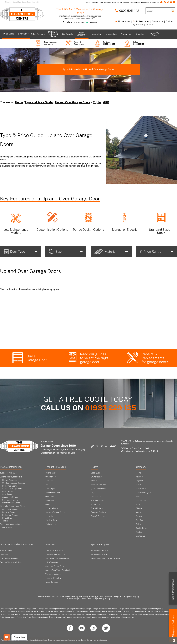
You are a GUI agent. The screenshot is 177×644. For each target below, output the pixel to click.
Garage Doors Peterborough (10, 614)
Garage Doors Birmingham (151, 609)
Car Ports (4, 554)
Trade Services (52, 582)
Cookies (82, 599)
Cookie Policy (142, 528)
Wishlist (150, 25)
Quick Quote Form (98, 489)
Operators (50, 497)
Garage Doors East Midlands (97, 614)
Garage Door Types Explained (58, 570)
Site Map (92, 599)
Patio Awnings (51, 524)
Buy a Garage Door (37, 358)
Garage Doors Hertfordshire (120, 614)
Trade (173, 590)
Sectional (49, 481)
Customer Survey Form (55, 566)
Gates (48, 504)
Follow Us (140, 524)
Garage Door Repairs (99, 551)
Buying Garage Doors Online (57, 558)
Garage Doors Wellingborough (80, 609)
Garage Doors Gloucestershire (123, 617)
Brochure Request (98, 485)
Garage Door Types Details (11, 477)
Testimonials (96, 497)
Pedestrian (50, 501)
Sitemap (140, 508)
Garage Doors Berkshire (100, 617)
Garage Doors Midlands (32, 614)
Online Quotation (98, 477)
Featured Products (10, 510)
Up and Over (50, 473)
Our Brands (7, 528)
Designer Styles (9, 512)
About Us (140, 477)
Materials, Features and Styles (12, 506)
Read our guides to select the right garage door (94, 358)
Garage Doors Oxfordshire (111, 611)
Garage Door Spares (99, 554)
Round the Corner (53, 493)
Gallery (139, 516)
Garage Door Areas (58, 617)
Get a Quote (96, 473)
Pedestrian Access (10, 515)
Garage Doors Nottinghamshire (78, 617)
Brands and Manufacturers (11, 524)
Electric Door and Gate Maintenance (105, 558)
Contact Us (158, 21)
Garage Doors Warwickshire (129, 609)
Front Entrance (6, 551)
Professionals (141, 21)
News (138, 485)
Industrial (49, 516)
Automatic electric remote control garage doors (40, 611)
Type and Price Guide (39, 102)
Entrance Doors (52, 508)
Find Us (139, 532)
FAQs (93, 493)
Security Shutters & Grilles (11, 562)
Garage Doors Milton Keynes (159, 611)
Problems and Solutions (55, 554)
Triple (97, 102)
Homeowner (123, 21)
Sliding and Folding (10, 500)
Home (19, 102)
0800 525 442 (127, 11)
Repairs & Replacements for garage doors (155, 358)
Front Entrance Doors (11, 503)
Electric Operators (10, 480)
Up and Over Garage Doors (73, 102)
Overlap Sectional (53, 477)
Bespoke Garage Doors (55, 512)
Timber (5, 521)
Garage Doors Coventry (51, 614)
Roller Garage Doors (7, 617)
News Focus (141, 489)
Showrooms (96, 504)
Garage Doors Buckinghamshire (144, 614)
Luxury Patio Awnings (9, 558)
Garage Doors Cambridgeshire (135, 611)
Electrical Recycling (53, 578)
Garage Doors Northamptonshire (105, 609)
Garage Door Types (24, 617)
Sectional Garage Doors (12, 489)
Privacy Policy (104, 599)
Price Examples (52, 562)
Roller (48, 485)
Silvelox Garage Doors (68, 611)
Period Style (7, 518)
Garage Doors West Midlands (73, 614)
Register (140, 481)
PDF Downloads (97, 501)
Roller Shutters (8, 492)
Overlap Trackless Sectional (14, 483)
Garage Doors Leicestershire (89, 611)
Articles (139, 512)
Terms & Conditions (99, 516)
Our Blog (140, 520)
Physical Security (52, 520)
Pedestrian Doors (9, 486)
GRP (106, 102)
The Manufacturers (53, 574)
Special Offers (97, 508)
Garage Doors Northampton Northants (52, 609)
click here (81, 640)
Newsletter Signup (144, 493)
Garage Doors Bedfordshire (10, 611)
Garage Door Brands (41, 617)
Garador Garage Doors (8, 609)
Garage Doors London (166, 614)
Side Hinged (7, 494)
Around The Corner (10, 497)
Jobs (138, 504)
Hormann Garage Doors (27, 609)
